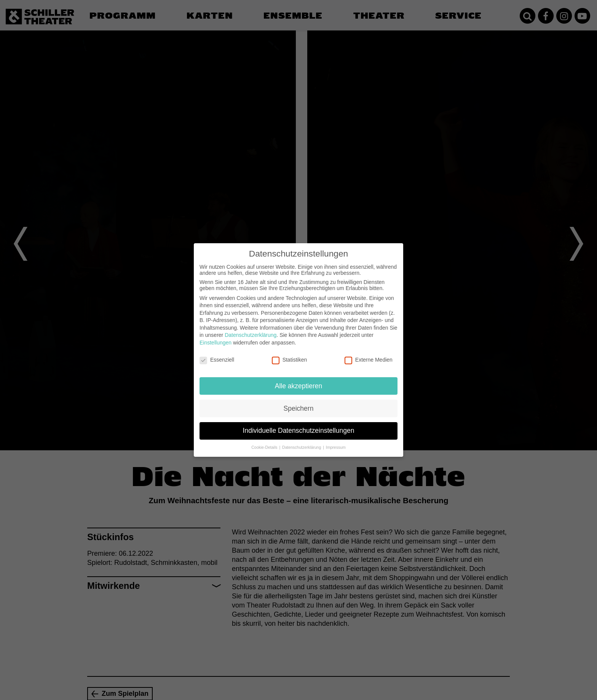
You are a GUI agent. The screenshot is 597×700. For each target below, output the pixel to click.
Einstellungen (215, 343)
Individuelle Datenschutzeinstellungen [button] (299, 431)
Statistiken (290, 360)
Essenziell (217, 360)
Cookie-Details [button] (265, 447)
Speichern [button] (299, 408)
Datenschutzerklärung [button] (302, 447)
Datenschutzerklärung (251, 335)
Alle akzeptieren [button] (299, 386)
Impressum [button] (336, 447)
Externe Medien (369, 360)
